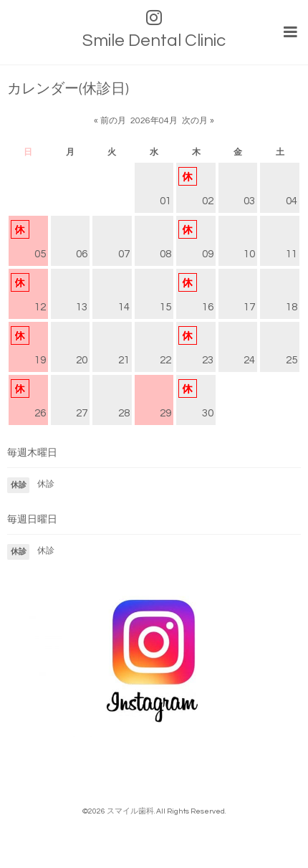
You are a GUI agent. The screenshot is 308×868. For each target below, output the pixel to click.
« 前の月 (110, 121)
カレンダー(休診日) (68, 89)
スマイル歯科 (130, 811)
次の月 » (198, 121)
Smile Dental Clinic (154, 40)
